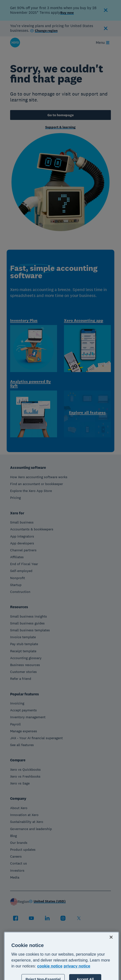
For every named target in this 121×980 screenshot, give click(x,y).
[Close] (111, 953)
